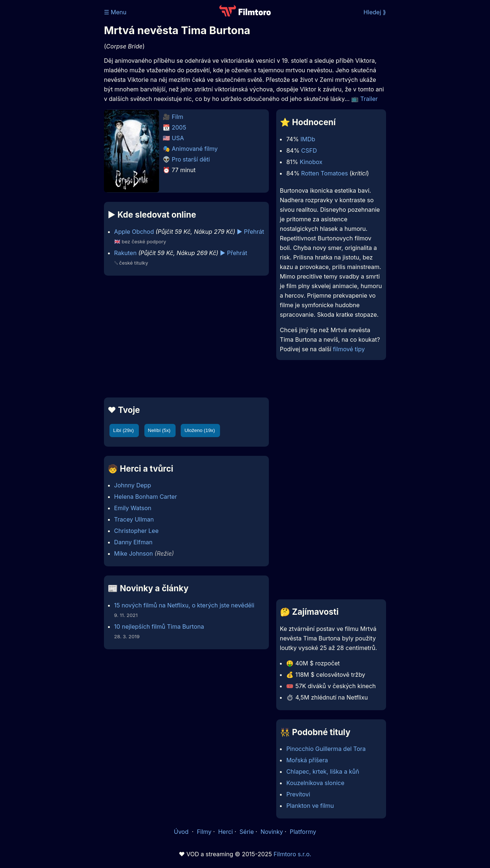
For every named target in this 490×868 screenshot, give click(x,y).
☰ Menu (115, 12)
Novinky (272, 832)
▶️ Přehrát (251, 232)
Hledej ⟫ (375, 12)
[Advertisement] (51, 113)
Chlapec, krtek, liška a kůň (323, 771)
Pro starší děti (191, 159)
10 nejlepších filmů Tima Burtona (159, 627)
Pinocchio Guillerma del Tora (326, 749)
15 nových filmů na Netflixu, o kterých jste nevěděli (184, 605)
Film (178, 117)
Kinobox (311, 162)
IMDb (308, 139)
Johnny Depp (133, 485)
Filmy (204, 832)
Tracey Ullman (134, 519)
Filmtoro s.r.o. (293, 854)
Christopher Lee (136, 531)
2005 (179, 127)
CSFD (309, 150)
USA (178, 138)
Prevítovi (298, 794)
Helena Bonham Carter (146, 497)
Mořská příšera (307, 760)
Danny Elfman (134, 542)
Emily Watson (133, 508)
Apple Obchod (134, 232)
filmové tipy (349, 349)
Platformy (303, 832)
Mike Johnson (134, 553)
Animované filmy (195, 149)
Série (247, 832)
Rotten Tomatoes (325, 173)
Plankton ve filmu (310, 806)
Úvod (182, 832)
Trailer (369, 99)
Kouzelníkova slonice (315, 783)
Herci (226, 832)
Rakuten (125, 253)
